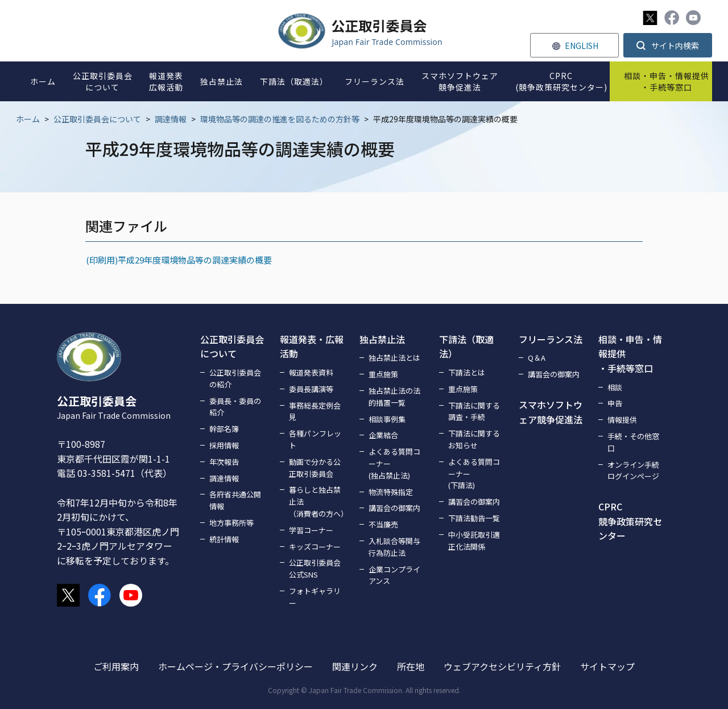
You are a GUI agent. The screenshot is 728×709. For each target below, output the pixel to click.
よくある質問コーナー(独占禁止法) (394, 463)
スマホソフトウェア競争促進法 (551, 412)
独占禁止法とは (394, 358)
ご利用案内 (116, 666)
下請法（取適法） (466, 347)
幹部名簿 (224, 429)
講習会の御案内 (394, 508)
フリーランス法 (551, 339)
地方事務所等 (231, 523)
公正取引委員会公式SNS (315, 568)
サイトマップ (607, 666)
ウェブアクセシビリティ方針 (502, 666)
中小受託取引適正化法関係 (474, 541)
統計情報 (224, 539)
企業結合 (383, 435)
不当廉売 (383, 524)
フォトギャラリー (315, 597)
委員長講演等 (311, 389)
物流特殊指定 (391, 492)
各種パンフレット (315, 439)
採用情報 (224, 445)
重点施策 (383, 374)
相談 (615, 387)
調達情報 (171, 119)
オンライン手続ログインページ (633, 471)
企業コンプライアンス (394, 575)
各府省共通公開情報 (235, 500)
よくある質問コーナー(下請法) (474, 474)
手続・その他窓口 (633, 442)
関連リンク (355, 666)
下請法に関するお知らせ (474, 439)
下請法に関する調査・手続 (474, 411)
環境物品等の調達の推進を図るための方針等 (280, 119)
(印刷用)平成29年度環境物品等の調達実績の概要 (179, 260)
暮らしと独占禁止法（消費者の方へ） (317, 502)
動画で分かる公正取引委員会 (315, 468)
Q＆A (537, 358)
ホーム (28, 119)
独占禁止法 (382, 339)
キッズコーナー (315, 547)
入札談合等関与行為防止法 (394, 547)
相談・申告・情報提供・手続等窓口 (630, 354)
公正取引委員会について (97, 119)
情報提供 (622, 420)
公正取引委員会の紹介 (235, 378)
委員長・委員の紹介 (235, 407)
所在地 (411, 666)
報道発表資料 (311, 372)
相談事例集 (387, 419)
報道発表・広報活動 (312, 347)
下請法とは (467, 372)
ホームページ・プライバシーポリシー (235, 666)
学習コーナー (311, 530)
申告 (615, 403)
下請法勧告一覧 (474, 518)
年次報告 (224, 462)
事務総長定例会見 (315, 411)
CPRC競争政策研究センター (630, 521)
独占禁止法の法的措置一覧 (394, 397)
